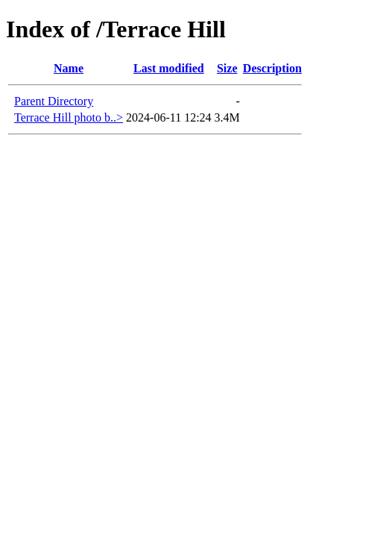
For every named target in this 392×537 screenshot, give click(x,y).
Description (272, 68)
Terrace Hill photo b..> (69, 117)
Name (69, 68)
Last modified (169, 68)
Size (227, 68)
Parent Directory (54, 101)
